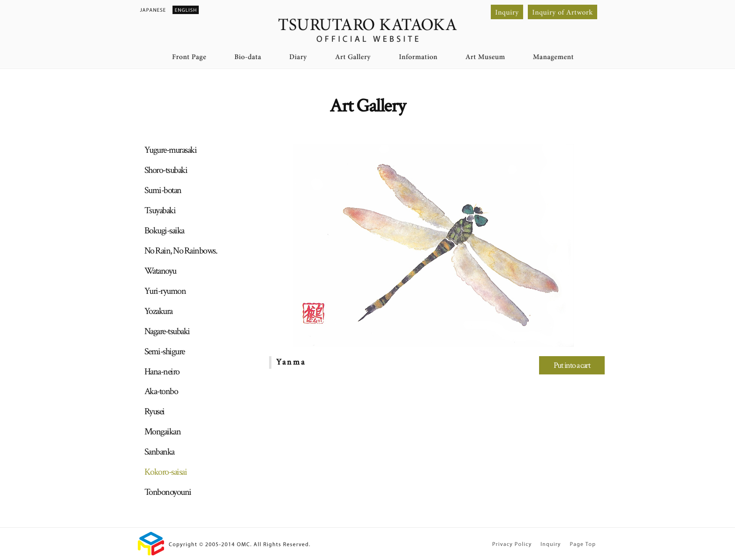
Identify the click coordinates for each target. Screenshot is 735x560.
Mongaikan (163, 432)
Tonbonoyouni (168, 492)
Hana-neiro (162, 372)
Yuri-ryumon (165, 291)
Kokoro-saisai (166, 472)
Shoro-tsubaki (166, 170)
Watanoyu (160, 271)
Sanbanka (159, 452)
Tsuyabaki (160, 210)
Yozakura (158, 311)
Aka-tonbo (161, 391)
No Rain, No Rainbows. (181, 251)
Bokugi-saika (164, 231)
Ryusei (154, 411)
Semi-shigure (165, 351)
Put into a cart (572, 365)
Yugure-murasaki (171, 150)
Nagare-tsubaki (167, 331)
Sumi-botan (163, 190)
